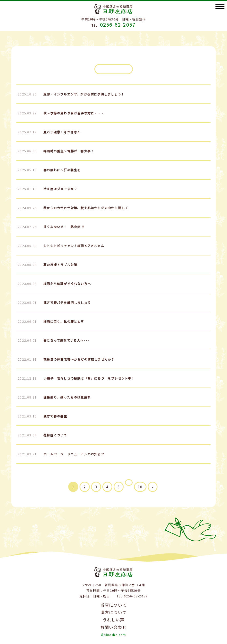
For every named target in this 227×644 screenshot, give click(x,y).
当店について (113, 605)
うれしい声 (114, 620)
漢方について (113, 612)
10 (140, 487)
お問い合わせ (113, 627)
